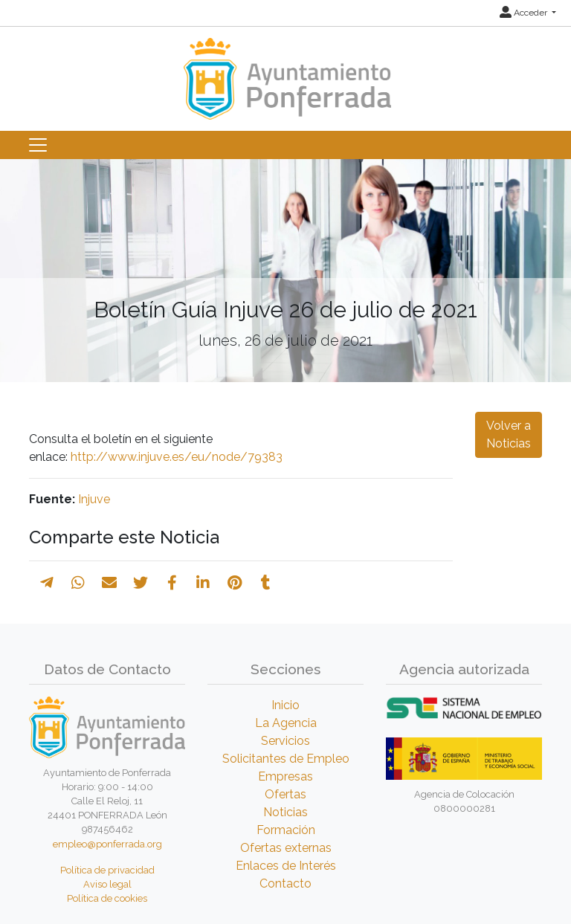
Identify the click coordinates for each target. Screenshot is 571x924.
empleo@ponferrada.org (107, 844)
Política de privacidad (107, 870)
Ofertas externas (286, 848)
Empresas (285, 776)
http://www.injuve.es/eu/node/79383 (177, 457)
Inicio (285, 705)
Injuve (94, 499)
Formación (286, 830)
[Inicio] (285, 72)
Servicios (285, 741)
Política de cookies (107, 898)
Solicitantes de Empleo (286, 759)
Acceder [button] (525, 13)
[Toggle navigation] (38, 145)
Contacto (285, 883)
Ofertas (285, 794)
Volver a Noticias (509, 434)
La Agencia (286, 723)
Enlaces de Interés (286, 866)
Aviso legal (107, 884)
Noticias (285, 812)
